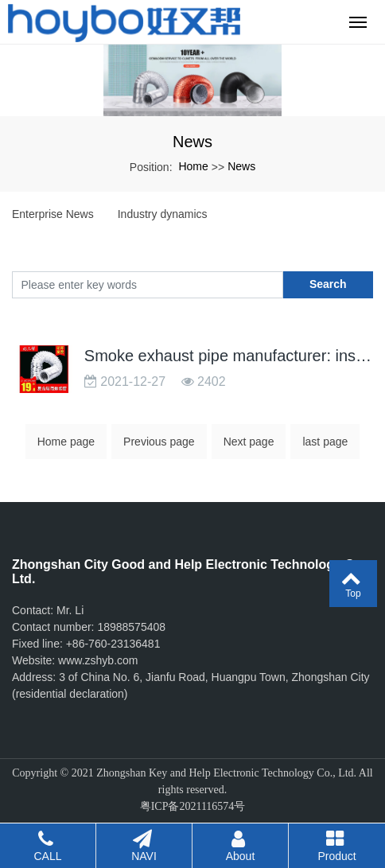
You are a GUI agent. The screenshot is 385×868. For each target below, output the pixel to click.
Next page (249, 442)
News (241, 166)
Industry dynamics (163, 214)
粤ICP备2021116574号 (193, 806)
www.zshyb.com (98, 660)
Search (328, 284)
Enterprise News (53, 214)
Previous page (159, 442)
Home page (66, 442)
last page (325, 442)
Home (193, 166)
